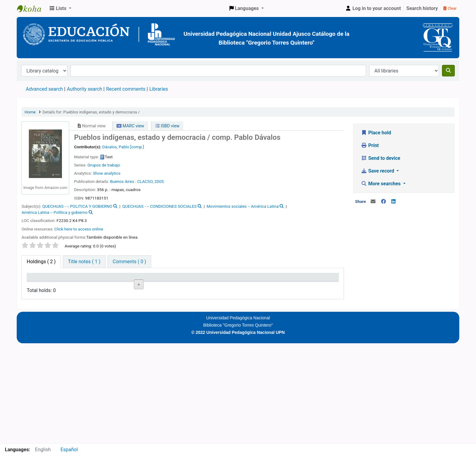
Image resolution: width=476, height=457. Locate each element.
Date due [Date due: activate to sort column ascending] (258, 286)
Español (69, 450)
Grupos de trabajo (104, 165)
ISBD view (167, 126)
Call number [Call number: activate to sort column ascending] (132, 283)
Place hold (376, 133)
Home (30, 112)
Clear (450, 8)
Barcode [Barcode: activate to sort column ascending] (288, 286)
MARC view (130, 126)
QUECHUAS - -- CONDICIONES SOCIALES (160, 206)
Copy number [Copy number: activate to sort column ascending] (194, 283)
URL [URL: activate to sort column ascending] (160, 286)
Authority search (84, 89)
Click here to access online (79, 229)
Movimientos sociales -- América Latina (242, 206)
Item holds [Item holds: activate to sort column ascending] (321, 286)
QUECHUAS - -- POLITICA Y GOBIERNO (77, 206)
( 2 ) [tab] (41, 262)
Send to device (381, 158)
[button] (61, 8)
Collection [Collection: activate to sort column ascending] (103, 286)
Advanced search (44, 89)
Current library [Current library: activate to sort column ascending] (69, 283)
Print (370, 145)
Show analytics (107, 173)
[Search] (448, 71)
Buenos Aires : (123, 181)
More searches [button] (381, 184)
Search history (422, 8)
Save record (378, 171)
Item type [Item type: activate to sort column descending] (40, 286)
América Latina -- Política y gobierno (54, 212)
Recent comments (126, 89)
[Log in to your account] (373, 8)
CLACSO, (145, 181)
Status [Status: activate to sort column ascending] (224, 286)
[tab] (84, 262)
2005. (160, 181)
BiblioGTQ (32, 8)
